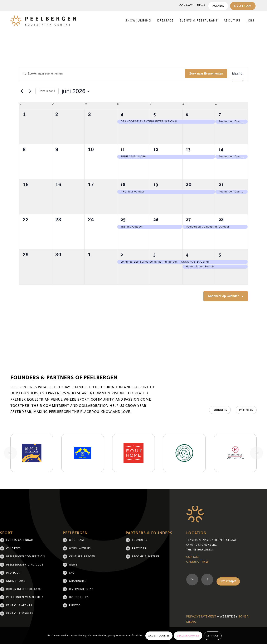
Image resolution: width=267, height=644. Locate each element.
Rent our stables (20, 614)
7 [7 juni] (220, 114)
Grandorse (78, 581)
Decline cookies (188, 636)
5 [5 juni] (155, 114)
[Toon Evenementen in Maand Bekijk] (237, 74)
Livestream (243, 6)
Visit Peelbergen (82, 557)
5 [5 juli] (220, 255)
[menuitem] (186, 6)
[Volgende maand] (30, 91)
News (201, 6)
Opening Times (198, 562)
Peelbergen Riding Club (25, 565)
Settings (213, 636)
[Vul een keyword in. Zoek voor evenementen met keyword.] (102, 74)
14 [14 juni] (221, 149)
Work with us (80, 548)
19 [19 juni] (156, 184)
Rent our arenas (19, 605)
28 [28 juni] (221, 220)
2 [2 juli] (122, 255)
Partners (139, 548)
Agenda (218, 6)
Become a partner (146, 557)
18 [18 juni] (123, 184)
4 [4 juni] (122, 114)
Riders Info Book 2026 (23, 589)
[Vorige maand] (22, 91)
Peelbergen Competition (26, 557)
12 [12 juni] (156, 149)
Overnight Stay (81, 589)
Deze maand (47, 91)
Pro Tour (13, 573)
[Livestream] (228, 581)
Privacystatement (201, 617)
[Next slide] (257, 453)
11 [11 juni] (123, 149)
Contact (186, 6)
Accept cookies (159, 636)
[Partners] (246, 410)
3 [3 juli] (155, 255)
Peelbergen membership (25, 597)
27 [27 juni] (188, 220)
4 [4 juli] (187, 255)
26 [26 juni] (156, 220)
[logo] (43, 21)
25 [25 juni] (123, 220)
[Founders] (219, 410)
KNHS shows (16, 581)
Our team (76, 540)
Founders (140, 540)
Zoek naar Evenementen (206, 73)
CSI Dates (13, 548)
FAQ (72, 573)
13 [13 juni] (188, 149)
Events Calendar (20, 540)
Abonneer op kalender (223, 296)
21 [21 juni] (221, 184)
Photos (75, 605)
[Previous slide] (10, 453)
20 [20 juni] (189, 184)
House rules (79, 597)
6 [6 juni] (187, 114)
